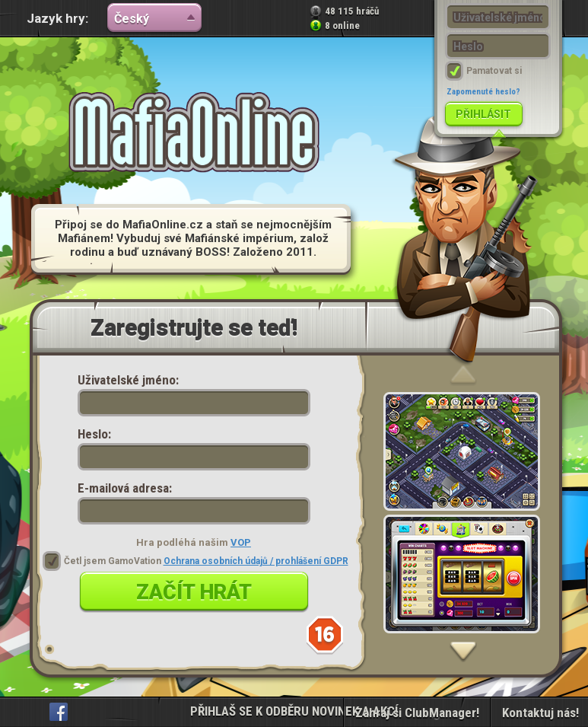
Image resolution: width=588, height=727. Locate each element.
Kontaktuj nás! (540, 713)
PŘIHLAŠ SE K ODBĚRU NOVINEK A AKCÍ (294, 711)
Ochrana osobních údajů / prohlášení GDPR (256, 561)
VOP (241, 542)
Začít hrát (194, 592)
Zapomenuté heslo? (483, 92)
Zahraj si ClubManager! (417, 713)
